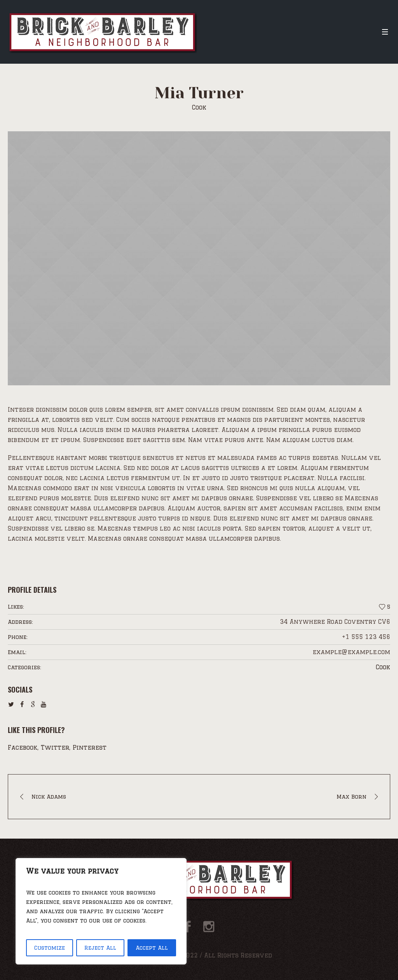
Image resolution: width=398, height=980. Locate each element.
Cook (383, 667)
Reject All (100, 948)
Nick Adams (49, 797)
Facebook (23, 748)
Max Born (352, 797)
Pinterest (90, 748)
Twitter (55, 748)
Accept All (152, 948)
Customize (50, 948)
